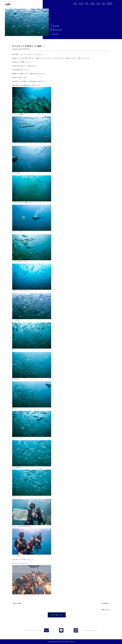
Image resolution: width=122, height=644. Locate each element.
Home (75, 4)
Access (93, 4)
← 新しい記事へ (17, 603)
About (99, 4)
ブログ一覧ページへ (57, 615)
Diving (81, 4)
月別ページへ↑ (106, 609)
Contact (110, 4)
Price (87, 4)
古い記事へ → (106, 603)
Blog (104, 4)
